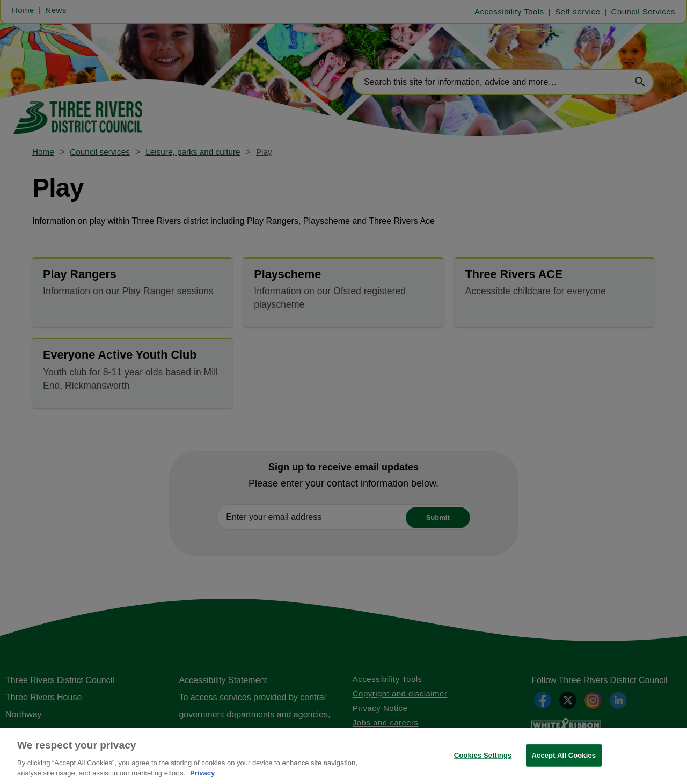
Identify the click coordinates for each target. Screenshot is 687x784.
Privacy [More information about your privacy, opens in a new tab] (202, 773)
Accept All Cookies (564, 755)
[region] (343, 756)
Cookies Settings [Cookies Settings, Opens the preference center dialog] (483, 755)
